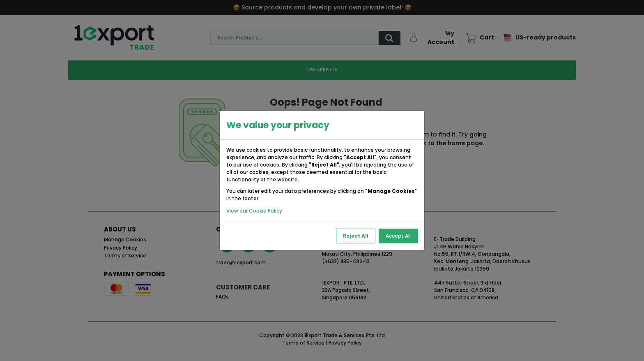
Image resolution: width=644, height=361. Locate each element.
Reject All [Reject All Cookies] (356, 236)
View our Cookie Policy (254, 211)
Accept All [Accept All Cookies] (398, 236)
